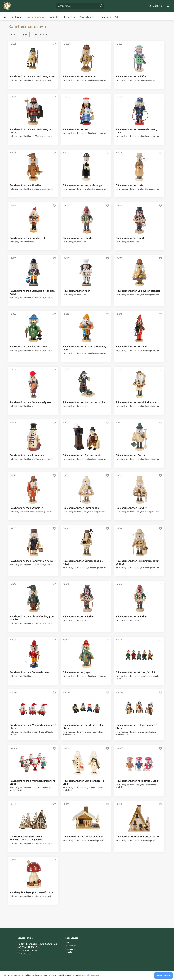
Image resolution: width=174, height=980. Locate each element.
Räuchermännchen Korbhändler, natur (138, 402)
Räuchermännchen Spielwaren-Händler (138, 291)
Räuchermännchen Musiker (131, 347)
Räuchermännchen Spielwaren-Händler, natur (32, 292)
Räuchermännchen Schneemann (28, 455)
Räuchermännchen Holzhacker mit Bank (85, 402)
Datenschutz (70, 946)
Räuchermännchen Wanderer (79, 77)
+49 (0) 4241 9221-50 (28, 947)
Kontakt (69, 952)
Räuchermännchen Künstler (25, 185)
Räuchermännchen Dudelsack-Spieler (31, 402)
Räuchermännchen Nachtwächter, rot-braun (31, 131)
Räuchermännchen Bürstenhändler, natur (83, 562)
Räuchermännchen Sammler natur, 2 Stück (83, 782)
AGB (67, 942)
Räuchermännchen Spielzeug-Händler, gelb (84, 348)
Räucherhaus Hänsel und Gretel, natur (137, 837)
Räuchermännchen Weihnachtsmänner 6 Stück (33, 782)
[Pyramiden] (54, 17)
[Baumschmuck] (87, 17)
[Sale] (117, 17)
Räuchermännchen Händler (78, 238)
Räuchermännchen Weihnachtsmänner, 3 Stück (33, 727)
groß (25, 34)
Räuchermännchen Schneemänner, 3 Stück (137, 727)
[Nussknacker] (17, 17)
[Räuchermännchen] (36, 17)
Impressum (70, 949)
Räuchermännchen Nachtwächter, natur (32, 77)
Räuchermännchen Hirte (130, 185)
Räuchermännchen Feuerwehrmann (30, 672)
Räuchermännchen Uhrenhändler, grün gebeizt (32, 618)
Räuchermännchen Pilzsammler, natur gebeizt (137, 562)
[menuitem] (80, 6)
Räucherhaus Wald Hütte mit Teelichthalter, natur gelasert (26, 838)
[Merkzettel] (168, 6)
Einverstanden (163, 975)
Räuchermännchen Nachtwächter (29, 347)
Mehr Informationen (90, 975)
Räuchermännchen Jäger (77, 672)
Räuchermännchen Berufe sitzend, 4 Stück (83, 727)
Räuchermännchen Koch (77, 129)
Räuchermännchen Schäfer (131, 77)
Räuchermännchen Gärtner (131, 455)
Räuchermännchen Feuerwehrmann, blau (136, 131)
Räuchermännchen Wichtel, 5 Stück (136, 672)
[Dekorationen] (104, 17)
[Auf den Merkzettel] (55, 45)
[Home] (5, 17)
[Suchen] (101, 6)
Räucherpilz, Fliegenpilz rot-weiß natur (31, 892)
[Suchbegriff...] (80, 6)
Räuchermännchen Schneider (26, 508)
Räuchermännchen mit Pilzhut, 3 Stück (138, 781)
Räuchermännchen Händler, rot (27, 238)
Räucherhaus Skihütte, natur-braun (83, 837)
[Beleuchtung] (69, 17)
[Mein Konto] (155, 6)
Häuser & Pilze (41, 34)
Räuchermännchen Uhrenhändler (82, 508)
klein (13, 34)
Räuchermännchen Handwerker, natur (31, 561)
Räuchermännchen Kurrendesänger (83, 185)
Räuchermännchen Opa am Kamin (82, 455)
